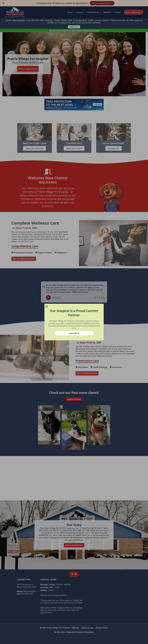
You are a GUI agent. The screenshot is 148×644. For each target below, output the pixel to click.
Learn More (74, 333)
